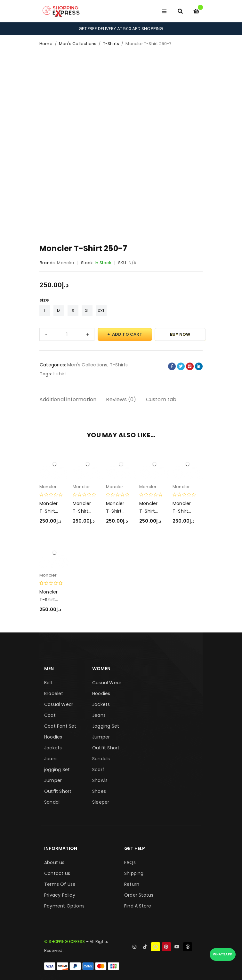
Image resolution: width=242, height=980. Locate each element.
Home (46, 44)
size (44, 300)
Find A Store (138, 906)
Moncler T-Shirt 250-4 (182, 511)
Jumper (53, 780)
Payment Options (64, 906)
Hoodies (53, 737)
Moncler (66, 263)
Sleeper (101, 802)
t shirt (60, 374)
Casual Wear (59, 704)
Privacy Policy (60, 895)
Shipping (134, 873)
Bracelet (54, 693)
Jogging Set (106, 726)
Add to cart (127, 334)
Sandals (101, 759)
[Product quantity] (67, 334)
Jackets (53, 748)
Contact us (57, 873)
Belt (48, 683)
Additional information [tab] (68, 399)
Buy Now (180, 334)
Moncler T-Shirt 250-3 (115, 511)
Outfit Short (58, 791)
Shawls (100, 780)
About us (54, 862)
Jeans (51, 759)
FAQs (130, 862)
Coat (50, 715)
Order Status (139, 895)
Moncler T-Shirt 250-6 (82, 511)
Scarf (98, 769)
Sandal (52, 802)
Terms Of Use (60, 884)
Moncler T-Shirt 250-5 (148, 511)
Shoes (99, 791)
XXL (101, 311)
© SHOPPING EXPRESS (65, 942)
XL (87, 311)
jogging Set (57, 769)
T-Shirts (111, 44)
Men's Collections (78, 44)
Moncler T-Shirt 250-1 (48, 600)
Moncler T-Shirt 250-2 (48, 511)
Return (132, 884)
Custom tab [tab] (161, 399)
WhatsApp (223, 954)
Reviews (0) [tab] (121, 399)
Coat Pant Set (60, 726)
